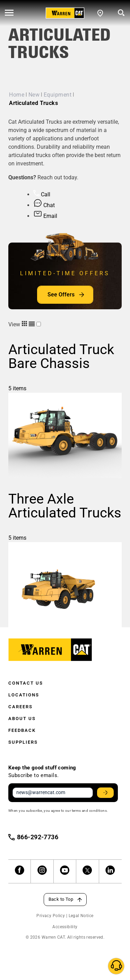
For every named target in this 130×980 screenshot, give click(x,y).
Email (45, 216)
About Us (22, 718)
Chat (44, 205)
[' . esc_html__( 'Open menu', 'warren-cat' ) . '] (9, 13)
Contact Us (26, 683)
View (22, 324)
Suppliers (23, 742)
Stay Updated (106, 793)
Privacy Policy (51, 916)
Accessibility (65, 927)
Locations (24, 695)
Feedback (22, 730)
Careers (20, 707)
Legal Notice (81, 916)
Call (42, 194)
